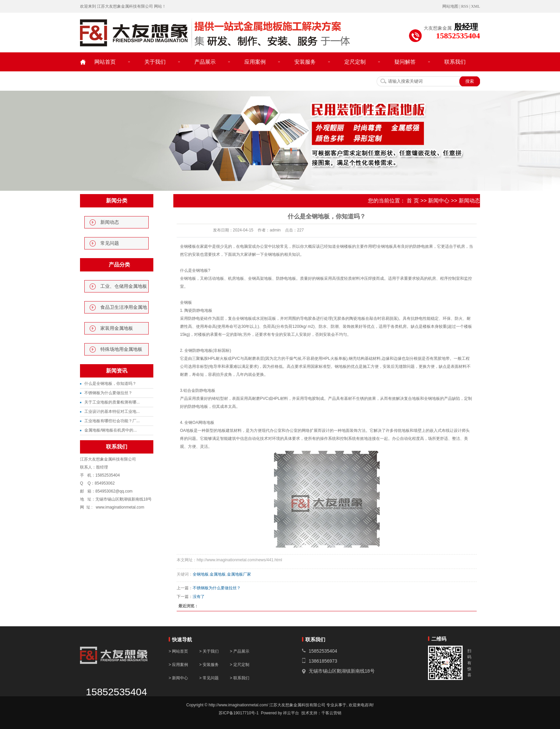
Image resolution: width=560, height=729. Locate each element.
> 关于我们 (209, 651)
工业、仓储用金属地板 (124, 286)
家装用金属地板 (117, 328)
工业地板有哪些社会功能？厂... (112, 421)
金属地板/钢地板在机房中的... (110, 430)
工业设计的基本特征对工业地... (112, 412)
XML (475, 6)
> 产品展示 (239, 651)
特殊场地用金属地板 (121, 349)
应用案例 (255, 62)
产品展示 (205, 62)
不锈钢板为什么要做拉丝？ (108, 393)
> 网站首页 (178, 651)
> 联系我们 (239, 678)
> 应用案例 (178, 665)
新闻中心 (439, 201)
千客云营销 (331, 713)
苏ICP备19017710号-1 (239, 713)
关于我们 (155, 62)
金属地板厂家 (239, 574)
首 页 (413, 201)
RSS (465, 6)
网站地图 (450, 6)
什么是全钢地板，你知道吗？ (110, 384)
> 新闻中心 (178, 678)
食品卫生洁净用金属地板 (124, 309)
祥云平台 (291, 713)
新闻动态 (110, 222)
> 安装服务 (210, 665)
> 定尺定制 (239, 665)
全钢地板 (201, 574)
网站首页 (105, 62)
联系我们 (455, 62)
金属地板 (218, 574)
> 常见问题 (209, 678)
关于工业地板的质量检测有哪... (112, 402)
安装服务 (305, 62)
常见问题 (110, 243)
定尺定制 (355, 62)
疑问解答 (405, 62)
